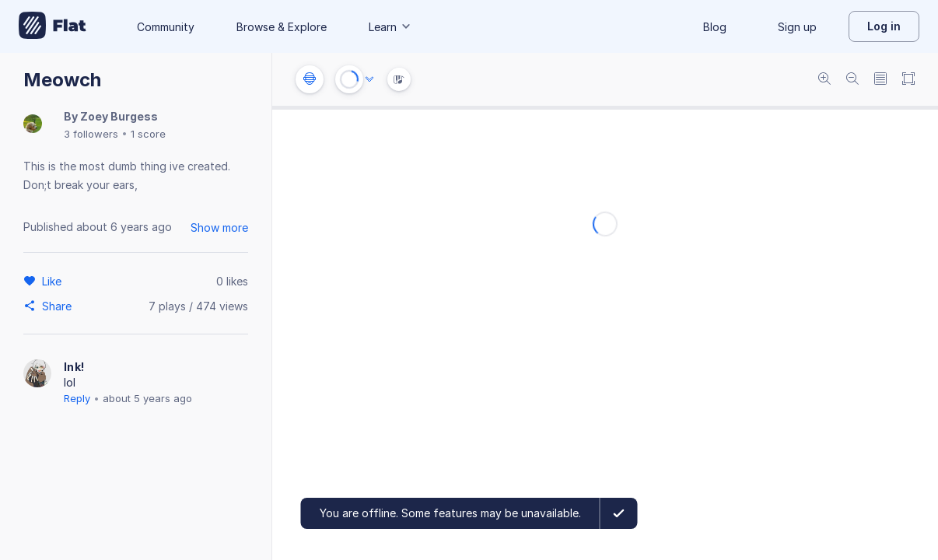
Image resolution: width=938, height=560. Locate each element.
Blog (715, 27)
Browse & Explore (282, 27)
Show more (219, 227)
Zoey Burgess (119, 116)
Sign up (797, 27)
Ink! (74, 367)
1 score (148, 134)
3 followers (91, 134)
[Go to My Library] (52, 26)
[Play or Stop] (349, 79)
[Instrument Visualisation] (399, 79)
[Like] (54, 281)
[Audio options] (369, 79)
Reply (77, 398)
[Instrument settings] (310, 79)
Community (166, 27)
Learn (390, 27)
